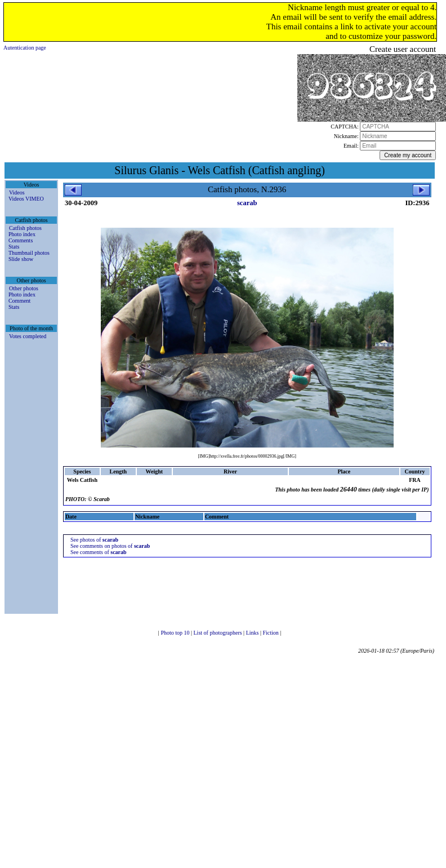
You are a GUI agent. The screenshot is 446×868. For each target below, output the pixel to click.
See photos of (94, 540)
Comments (21, 240)
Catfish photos (25, 228)
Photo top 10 (176, 633)
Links (253, 633)
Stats (14, 247)
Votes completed (28, 336)
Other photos (24, 288)
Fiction (271, 633)
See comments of (99, 552)
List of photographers (219, 633)
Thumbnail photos (29, 253)
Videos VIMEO (26, 199)
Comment (19, 301)
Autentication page (25, 48)
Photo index (22, 234)
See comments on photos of (110, 546)
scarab (247, 203)
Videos (17, 192)
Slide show (21, 259)
